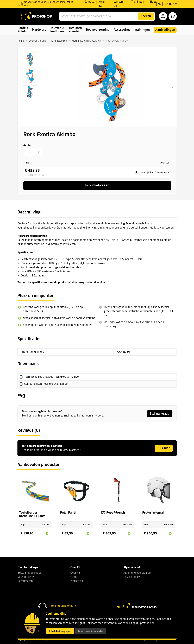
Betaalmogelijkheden (30, 573)
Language (166, 4)
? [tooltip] (137, 173)
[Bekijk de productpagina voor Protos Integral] (159, 493)
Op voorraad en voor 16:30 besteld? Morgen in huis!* (49, 4)
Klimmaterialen (59, 41)
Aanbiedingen (165, 30)
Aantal (27, 146)
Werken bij (77, 581)
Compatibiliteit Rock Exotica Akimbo (46, 384)
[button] (163, 16)
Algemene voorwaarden (138, 573)
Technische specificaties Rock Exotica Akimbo (51, 377)
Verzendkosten (26, 577)
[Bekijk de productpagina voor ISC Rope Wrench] (118, 493)
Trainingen (142, 30)
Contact (75, 577)
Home (21, 41)
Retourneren (25, 581)
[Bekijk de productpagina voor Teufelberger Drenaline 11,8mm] (35, 493)
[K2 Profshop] (36, 16)
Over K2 (75, 573)
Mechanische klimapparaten (86, 41)
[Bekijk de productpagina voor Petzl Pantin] (77, 493)
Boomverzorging (38, 41)
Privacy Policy (132, 577)
